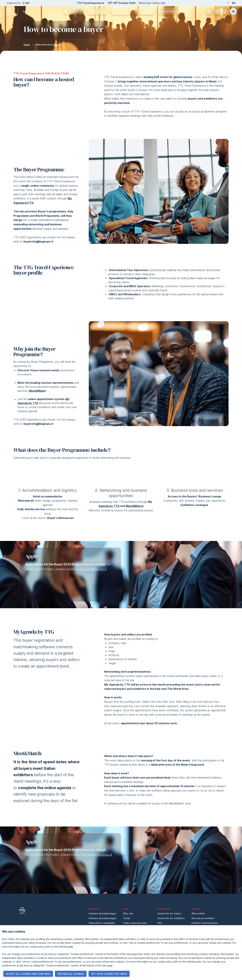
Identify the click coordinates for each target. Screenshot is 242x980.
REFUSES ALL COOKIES (71, 974)
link (71, 947)
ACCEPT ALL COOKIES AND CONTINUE (28, 974)
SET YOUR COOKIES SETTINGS (109, 974)
